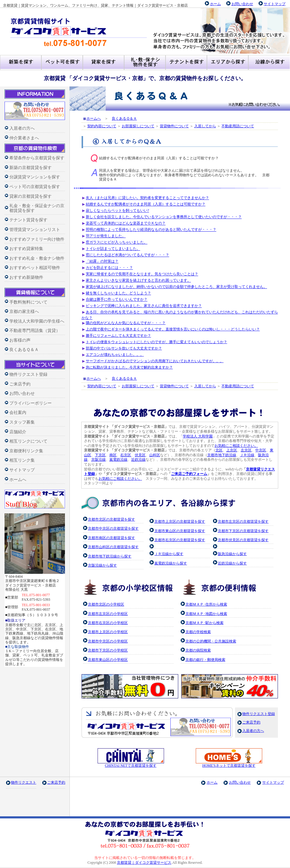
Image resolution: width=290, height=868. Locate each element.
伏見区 (140, 455)
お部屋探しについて (138, 126)
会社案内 (18, 413)
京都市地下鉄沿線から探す (110, 556)
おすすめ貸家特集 (26, 249)
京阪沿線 (98, 460)
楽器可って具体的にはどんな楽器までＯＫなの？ (126, 223)
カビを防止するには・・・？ (109, 268)
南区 (113, 455)
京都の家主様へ (24, 312)
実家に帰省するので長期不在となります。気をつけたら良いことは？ (142, 274)
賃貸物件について (174, 126)
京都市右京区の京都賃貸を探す (180, 540)
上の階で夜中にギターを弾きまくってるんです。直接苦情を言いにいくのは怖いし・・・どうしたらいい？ (173, 329)
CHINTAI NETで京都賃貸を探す (131, 764)
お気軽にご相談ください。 (236, 446)
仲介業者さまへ (24, 138)
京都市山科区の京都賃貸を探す (113, 547)
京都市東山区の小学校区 (108, 660)
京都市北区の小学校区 (106, 604)
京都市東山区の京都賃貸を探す (180, 531)
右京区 (126, 455)
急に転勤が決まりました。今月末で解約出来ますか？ (129, 367)
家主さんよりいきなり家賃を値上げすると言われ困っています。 (138, 281)
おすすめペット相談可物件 (35, 268)
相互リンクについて (28, 441)
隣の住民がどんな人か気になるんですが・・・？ (126, 323)
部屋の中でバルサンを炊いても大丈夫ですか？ (124, 348)
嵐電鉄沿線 (118, 460)
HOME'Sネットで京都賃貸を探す (229, 764)
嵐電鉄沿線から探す (171, 563)
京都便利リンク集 (26, 451)
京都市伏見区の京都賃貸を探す (243, 540)
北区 (219, 450)
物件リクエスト (24, 782)
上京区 (232, 450)
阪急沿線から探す (232, 554)
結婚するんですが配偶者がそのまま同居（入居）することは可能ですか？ (146, 204)
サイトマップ (275, 4)
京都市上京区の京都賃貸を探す (180, 522)
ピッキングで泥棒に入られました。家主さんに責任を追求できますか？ (144, 306)
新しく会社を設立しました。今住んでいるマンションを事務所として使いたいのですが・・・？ (164, 217)
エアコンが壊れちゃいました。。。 (115, 355)
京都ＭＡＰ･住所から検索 (206, 604)
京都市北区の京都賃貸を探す (111, 519)
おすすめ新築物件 (26, 277)
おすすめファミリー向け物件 (37, 239)
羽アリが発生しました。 (106, 236)
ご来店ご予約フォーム (189, 474)
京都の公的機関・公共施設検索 (211, 641)
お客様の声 (20, 340)
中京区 (261, 450)
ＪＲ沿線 (247, 455)
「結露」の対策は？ (102, 262)
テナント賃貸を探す (28, 220)
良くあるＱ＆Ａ (24, 350)
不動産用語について (238, 126)
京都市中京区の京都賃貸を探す (113, 528)
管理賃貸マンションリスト (35, 230)
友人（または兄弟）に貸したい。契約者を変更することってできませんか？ (147, 198)
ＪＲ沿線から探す (169, 554)
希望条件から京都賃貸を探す (37, 158)
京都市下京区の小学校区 (108, 650)
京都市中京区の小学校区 (108, 641)
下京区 (100, 455)
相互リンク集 (22, 460)
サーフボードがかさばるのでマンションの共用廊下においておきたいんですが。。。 (155, 361)
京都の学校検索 (198, 632)
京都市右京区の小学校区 (108, 623)
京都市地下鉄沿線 (222, 455)
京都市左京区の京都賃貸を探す (243, 522)
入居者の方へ (22, 128)
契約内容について (102, 126)
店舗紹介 (18, 432)
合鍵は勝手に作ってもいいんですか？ (117, 300)
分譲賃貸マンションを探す (35, 177)
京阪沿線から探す (102, 565)
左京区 (246, 450)
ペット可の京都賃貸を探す (35, 187)
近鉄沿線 (138, 460)
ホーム (215, 4)
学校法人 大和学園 (198, 436)
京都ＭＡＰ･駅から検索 (205, 623)
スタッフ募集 (22, 422)
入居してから (205, 126)
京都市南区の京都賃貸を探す (111, 538)
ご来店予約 (20, 384)
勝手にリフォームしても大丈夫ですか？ (118, 336)
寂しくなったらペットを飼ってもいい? (117, 211)
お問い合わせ (242, 4)
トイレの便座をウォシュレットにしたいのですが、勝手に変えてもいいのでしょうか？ (156, 342)
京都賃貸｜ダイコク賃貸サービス (144, 863)
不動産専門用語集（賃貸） (35, 331)
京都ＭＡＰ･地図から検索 (206, 614)
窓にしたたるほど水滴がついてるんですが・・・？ (127, 255)
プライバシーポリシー (31, 403)
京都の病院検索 (198, 650)
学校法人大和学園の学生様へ (37, 321)
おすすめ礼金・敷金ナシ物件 (37, 258)
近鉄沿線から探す (232, 563)
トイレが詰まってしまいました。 (113, 249)
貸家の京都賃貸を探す (31, 196)
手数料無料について (28, 302)
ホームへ (18, 480)
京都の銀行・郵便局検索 (205, 660)
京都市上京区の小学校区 (108, 632)
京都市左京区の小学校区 (108, 614)
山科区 (155, 455)
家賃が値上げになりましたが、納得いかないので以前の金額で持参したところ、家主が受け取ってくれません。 (176, 287)
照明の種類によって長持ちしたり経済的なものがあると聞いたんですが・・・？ (151, 230)
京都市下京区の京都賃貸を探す (243, 531)
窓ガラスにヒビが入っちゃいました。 (117, 242)
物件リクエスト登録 (28, 374)
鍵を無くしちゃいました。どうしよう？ (118, 293)
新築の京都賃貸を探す (31, 168)
